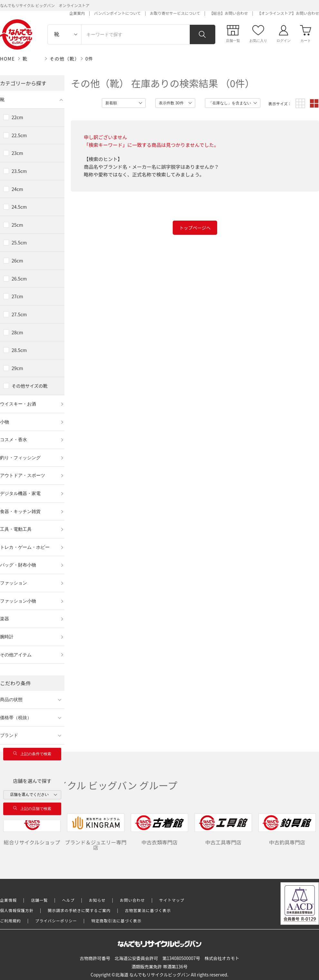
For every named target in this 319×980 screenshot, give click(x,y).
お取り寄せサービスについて (175, 13)
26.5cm (19, 279)
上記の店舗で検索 (32, 809)
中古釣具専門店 (287, 830)
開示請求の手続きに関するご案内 (79, 910)
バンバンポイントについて (117, 13)
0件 (89, 59)
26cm (17, 261)
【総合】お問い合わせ (229, 13)
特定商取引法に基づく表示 (116, 921)
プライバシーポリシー (56, 921)
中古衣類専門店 (159, 830)
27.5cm (19, 314)
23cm (17, 153)
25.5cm (19, 243)
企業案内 (77, 13)
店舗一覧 (39, 900)
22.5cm (19, 135)
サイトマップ (172, 900)
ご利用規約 (10, 921)
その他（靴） (65, 59)
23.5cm (19, 171)
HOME (7, 59)
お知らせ (97, 900)
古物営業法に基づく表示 (148, 910)
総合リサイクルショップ (32, 830)
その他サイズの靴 (30, 386)
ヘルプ (68, 900)
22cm (17, 117)
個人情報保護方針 (17, 910)
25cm (17, 225)
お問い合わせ (132, 900)
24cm (17, 189)
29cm (17, 368)
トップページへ (195, 228)
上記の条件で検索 (32, 754)
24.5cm (19, 207)
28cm (17, 332)
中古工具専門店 (223, 830)
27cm (17, 296)
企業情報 (8, 900)
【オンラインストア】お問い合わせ (288, 13)
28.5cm (19, 350)
